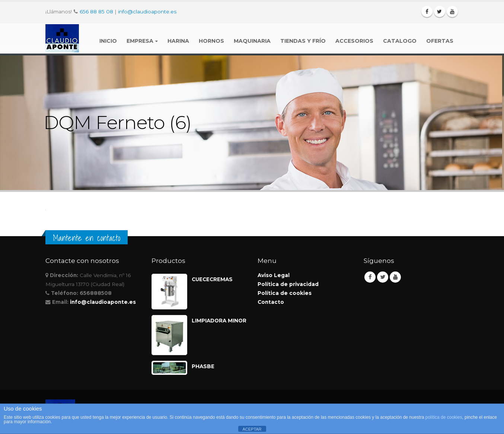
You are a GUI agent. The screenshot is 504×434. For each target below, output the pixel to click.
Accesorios (354, 41)
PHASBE (203, 366)
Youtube (395, 277)
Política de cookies (285, 293)
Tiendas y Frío (303, 41)
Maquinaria (252, 41)
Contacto (271, 302)
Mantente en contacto (87, 238)
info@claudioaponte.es (147, 12)
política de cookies (444, 417)
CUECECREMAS (212, 279)
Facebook (370, 277)
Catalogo (400, 41)
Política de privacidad (288, 284)
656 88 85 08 (96, 12)
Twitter (383, 277)
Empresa (140, 41)
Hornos (211, 41)
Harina (178, 41)
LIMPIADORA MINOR (219, 321)
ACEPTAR (252, 429)
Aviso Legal (274, 275)
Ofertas (440, 41)
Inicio (108, 41)
